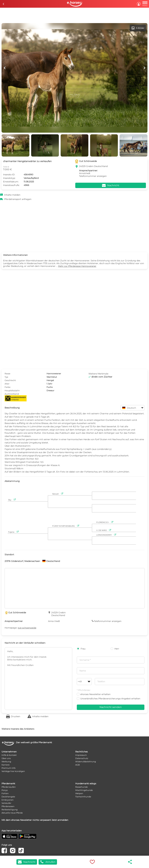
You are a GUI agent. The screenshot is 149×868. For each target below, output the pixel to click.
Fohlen (5, 793)
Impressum (81, 755)
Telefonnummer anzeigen (93, 176)
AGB (77, 765)
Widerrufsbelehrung (86, 762)
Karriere (6, 765)
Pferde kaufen (9, 787)
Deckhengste (8, 797)
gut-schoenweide (27, 628)
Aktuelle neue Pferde (12, 813)
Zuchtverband (12, 394)
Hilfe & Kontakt (9, 755)
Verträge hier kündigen (13, 771)
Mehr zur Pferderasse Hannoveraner (77, 266)
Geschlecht (10, 380)
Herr (115, 649)
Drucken (16, 716)
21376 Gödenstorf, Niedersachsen (22, 561)
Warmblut (52, 377)
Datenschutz (82, 758)
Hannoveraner (54, 374)
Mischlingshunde (84, 790)
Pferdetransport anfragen (18, 199)
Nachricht (27, 862)
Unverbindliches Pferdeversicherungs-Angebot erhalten (109, 699)
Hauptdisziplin (12, 390)
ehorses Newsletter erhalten (94, 694)
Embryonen (8, 800)
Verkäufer (6, 803)
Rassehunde (81, 787)
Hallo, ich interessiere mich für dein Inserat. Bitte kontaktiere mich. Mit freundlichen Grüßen (38, 679)
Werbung (6, 762)
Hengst (50, 380)
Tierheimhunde (83, 797)
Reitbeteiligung (10, 810)
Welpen (79, 793)
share (130, 862)
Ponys (5, 790)
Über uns (6, 758)
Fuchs (50, 387)
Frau (81, 649)
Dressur (50, 390)
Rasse (7, 374)
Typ (6, 377)
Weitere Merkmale (98, 374)
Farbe (8, 387)
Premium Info (9, 768)
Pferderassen (8, 806)
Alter (7, 384)
